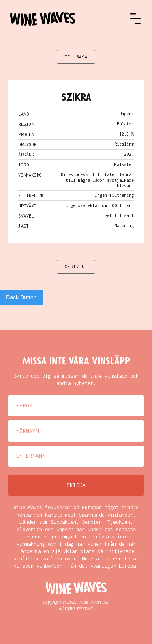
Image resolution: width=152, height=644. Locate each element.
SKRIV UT (76, 267)
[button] (135, 19)
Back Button (21, 297)
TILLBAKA (76, 57)
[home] (70, 19)
